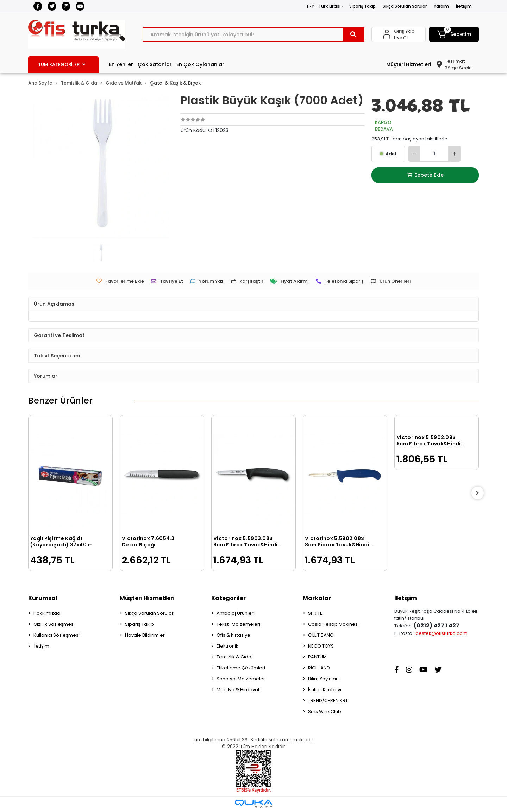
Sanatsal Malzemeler (241, 679)
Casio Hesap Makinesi (333, 624)
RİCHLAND (319, 668)
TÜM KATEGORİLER (62, 65)
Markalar (317, 598)
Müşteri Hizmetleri (409, 64)
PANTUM (317, 657)
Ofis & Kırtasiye (233, 635)
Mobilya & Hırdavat (238, 690)
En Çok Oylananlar (200, 64)
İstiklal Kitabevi (325, 690)
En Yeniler (121, 64)
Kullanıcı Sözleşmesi (57, 635)
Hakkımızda (47, 613)
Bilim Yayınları (323, 679)
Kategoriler (229, 598)
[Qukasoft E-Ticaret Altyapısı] (254, 804)
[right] (479, 493)
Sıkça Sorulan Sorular (405, 6)
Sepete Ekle (425, 175)
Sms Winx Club (325, 711)
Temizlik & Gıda (234, 657)
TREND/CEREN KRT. (328, 701)
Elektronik (227, 646)
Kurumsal (43, 598)
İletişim (464, 6)
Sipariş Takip (362, 6)
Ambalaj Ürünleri (236, 613)
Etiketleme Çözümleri (241, 668)
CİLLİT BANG (321, 635)
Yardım (441, 6)
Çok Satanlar (155, 64)
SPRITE (315, 613)
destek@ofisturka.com (441, 633)
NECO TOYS (321, 646)
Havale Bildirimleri (145, 635)
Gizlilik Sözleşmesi (54, 624)
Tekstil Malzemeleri (238, 624)
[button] (454, 34)
